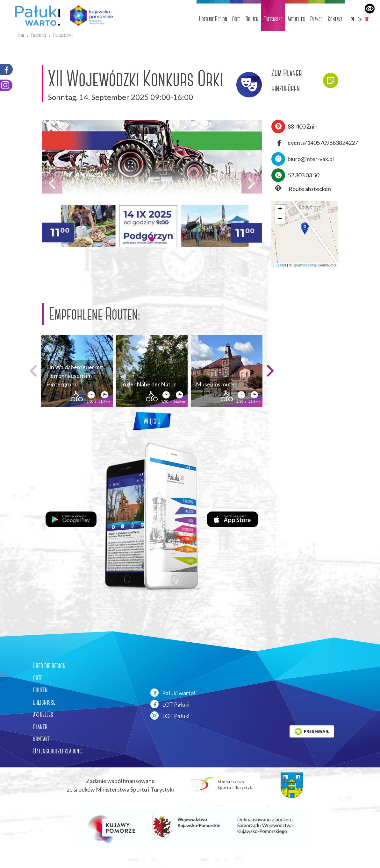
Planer (316, 19)
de (367, 19)
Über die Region (213, 19)
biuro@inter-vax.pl (311, 159)
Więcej (152, 421)
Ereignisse (273, 19)
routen (40, 690)
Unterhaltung (63, 35)
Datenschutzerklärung (57, 751)
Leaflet (281, 265)
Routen (252, 19)
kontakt (41, 739)
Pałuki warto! (173, 693)
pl (353, 19)
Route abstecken (301, 189)
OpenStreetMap (305, 265)
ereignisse (44, 702)
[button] (152, 239)
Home (21, 35)
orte (38, 678)
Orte (236, 19)
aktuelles (43, 714)
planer (40, 727)
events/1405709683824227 (323, 143)
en (359, 19)
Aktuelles (296, 19)
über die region (49, 666)
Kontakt (335, 19)
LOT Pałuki (170, 704)
